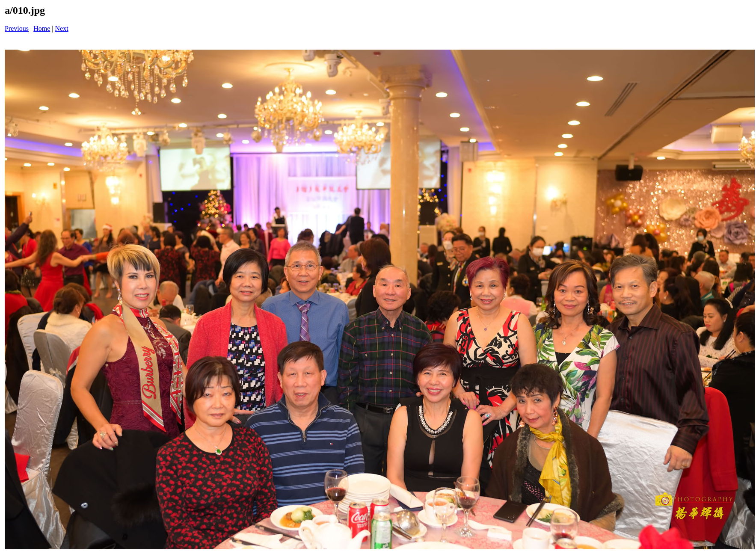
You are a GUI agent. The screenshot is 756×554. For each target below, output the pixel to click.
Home (42, 28)
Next (62, 28)
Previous (17, 28)
